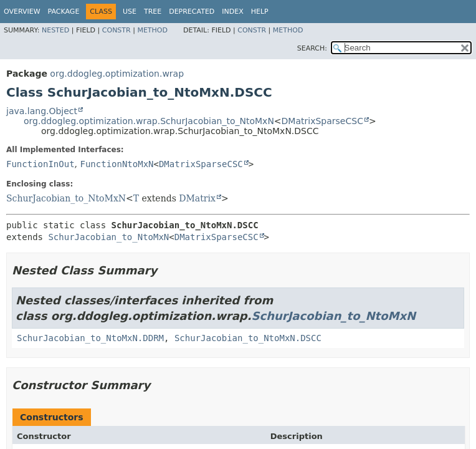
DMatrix (197, 198)
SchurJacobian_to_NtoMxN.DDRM (90, 338)
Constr (117, 30)
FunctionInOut (40, 164)
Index (232, 12)
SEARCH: (312, 48)
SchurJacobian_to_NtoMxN (66, 198)
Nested (55, 30)
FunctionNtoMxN (117, 164)
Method (152, 30)
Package (64, 12)
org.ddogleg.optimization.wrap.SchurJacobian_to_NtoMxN (149, 121)
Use (130, 12)
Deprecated (192, 12)
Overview (22, 12)
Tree (153, 12)
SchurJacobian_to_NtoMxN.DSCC (248, 338)
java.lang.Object (42, 111)
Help (260, 12)
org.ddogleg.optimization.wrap (117, 74)
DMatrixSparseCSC (322, 121)
